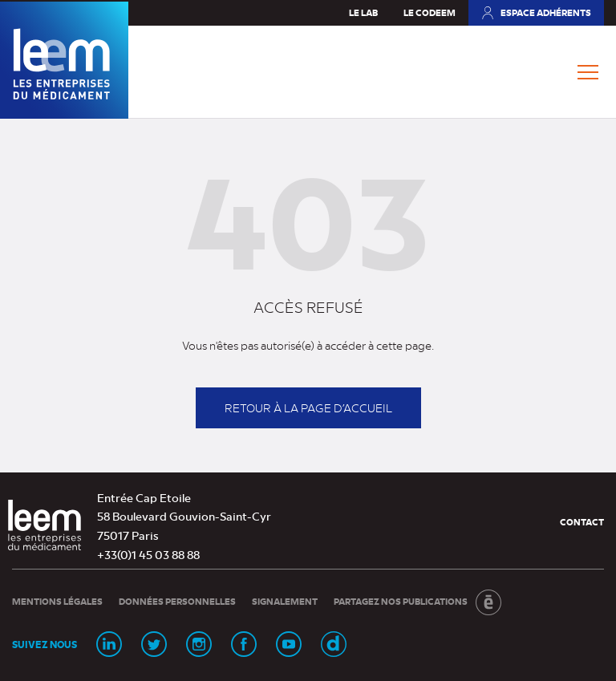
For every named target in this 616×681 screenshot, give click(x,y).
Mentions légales (57, 601)
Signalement (285, 601)
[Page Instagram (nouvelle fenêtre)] (199, 644)
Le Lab (363, 12)
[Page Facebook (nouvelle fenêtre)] (244, 644)
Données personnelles (177, 601)
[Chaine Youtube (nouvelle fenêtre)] (289, 644)
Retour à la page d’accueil (308, 407)
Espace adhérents (536, 16)
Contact (582, 522)
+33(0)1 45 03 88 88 (148, 554)
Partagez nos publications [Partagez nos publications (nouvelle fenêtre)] (417, 602)
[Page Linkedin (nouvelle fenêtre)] (109, 644)
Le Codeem (430, 12)
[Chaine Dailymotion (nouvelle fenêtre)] (334, 644)
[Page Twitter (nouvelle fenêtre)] (154, 644)
